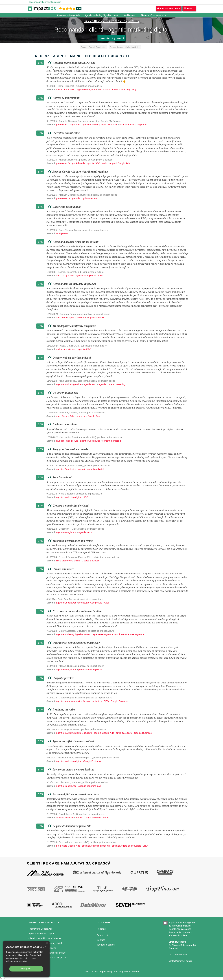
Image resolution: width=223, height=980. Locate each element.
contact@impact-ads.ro (153, 15)
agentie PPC (85, 349)
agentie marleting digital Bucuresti (74, 634)
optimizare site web (66, 349)
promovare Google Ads (68, 125)
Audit (107, 603)
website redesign (65, 818)
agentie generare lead (90, 786)
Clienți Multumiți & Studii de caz (45, 938)
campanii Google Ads (67, 441)
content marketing (120, 401)
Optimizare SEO (97, 318)
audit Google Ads (65, 275)
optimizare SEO (90, 198)
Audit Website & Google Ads (130, 634)
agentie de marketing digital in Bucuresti (67, 489)
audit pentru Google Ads (107, 180)
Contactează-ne (169, 8)
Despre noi (102, 935)
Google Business (91, 561)
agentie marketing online (69, 384)
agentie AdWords (78, 318)
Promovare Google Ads (69, 15)
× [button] (47, 944)
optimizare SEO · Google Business (134, 733)
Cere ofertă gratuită (111, 38)
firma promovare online (68, 561)
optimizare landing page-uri (96, 846)
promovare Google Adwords (71, 163)
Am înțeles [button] (26, 969)
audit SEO (61, 318)
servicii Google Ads (158, 517)
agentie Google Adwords (88, 818)
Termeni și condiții (106, 945)
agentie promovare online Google (74, 701)
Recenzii (101, 929)
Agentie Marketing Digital (41, 934)
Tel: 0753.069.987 (178, 955)
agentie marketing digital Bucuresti (100, 125)
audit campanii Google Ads (133, 125)
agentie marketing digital (91, 469)
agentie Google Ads (87, 89)
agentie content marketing (112, 384)
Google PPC (63, 233)
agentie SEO (93, 163)
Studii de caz (129, 15)
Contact (101, 940)
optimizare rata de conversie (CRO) (118, 89)
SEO (101, 275)
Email (189, 8)
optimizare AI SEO (66, 89)
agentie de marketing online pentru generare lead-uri (142, 774)
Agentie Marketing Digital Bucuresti (101, 15)
